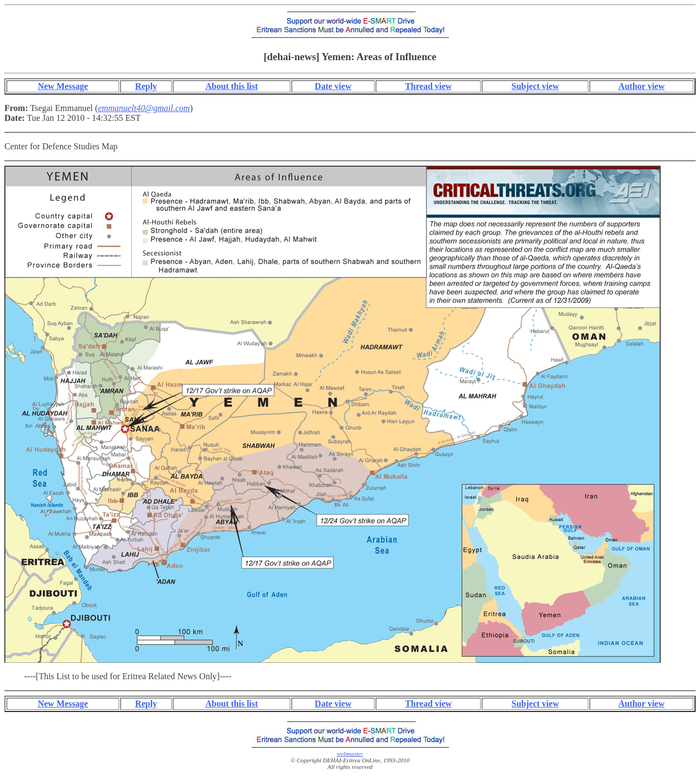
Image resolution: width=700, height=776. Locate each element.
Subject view (535, 86)
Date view (333, 86)
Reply (146, 86)
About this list (232, 86)
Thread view (428, 86)
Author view (642, 86)
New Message (63, 86)
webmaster (350, 754)
